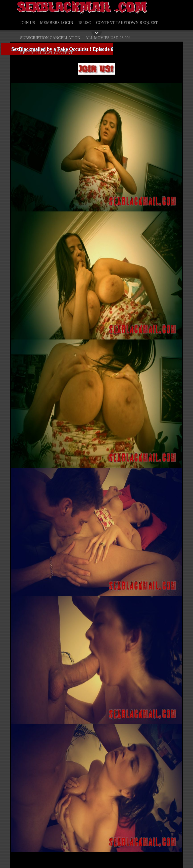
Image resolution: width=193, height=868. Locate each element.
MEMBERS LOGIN (57, 23)
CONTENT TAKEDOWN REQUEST (127, 23)
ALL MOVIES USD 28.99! (108, 38)
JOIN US (28, 23)
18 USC (85, 23)
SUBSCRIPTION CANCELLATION (50, 38)
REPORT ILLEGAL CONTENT (46, 53)
